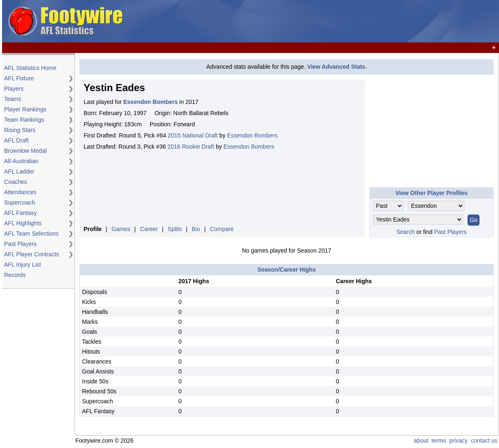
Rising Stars (20, 130)
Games (121, 229)
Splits (175, 229)
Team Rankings (24, 120)
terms (439, 441)
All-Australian (21, 161)
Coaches (16, 182)
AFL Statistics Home (30, 68)
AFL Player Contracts (32, 254)
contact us (484, 441)
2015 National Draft (193, 135)
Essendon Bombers (252, 135)
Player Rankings (25, 109)
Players (14, 89)
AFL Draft (16, 140)
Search (405, 232)
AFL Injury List (23, 265)
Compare (222, 229)
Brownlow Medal (25, 151)
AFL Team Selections (31, 234)
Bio (196, 229)
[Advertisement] (347, 22)
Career (149, 229)
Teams (13, 99)
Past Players (20, 244)
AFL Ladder (19, 171)
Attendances (20, 192)
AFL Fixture (19, 78)
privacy (458, 441)
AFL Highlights (23, 223)
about (421, 441)
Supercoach (20, 202)
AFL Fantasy (20, 213)
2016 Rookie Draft (191, 147)
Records (15, 275)
